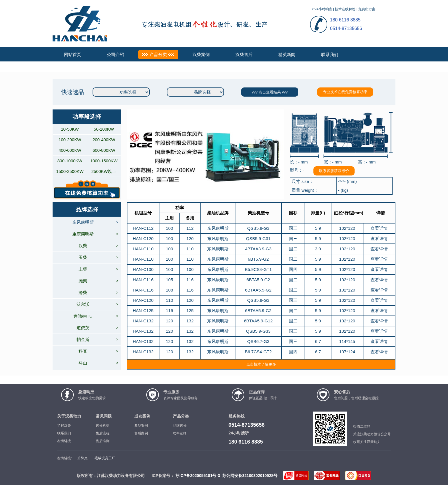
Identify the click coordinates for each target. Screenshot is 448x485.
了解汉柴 (64, 426)
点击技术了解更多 (261, 364)
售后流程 (103, 433)
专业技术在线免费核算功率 (345, 92)
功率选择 (180, 433)
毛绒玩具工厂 (105, 458)
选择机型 (103, 426)
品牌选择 (180, 426)
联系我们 (330, 54)
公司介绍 (115, 54)
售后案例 (141, 433)
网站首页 (73, 54)
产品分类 (158, 54)
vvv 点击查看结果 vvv (270, 92)
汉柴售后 (244, 54)
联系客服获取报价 (334, 171)
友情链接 (64, 441)
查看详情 (379, 228)
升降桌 (83, 458)
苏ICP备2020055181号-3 (198, 476)
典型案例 (141, 426)
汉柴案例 (201, 54)
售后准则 (103, 441)
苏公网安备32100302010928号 (250, 476)
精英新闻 (287, 54)
